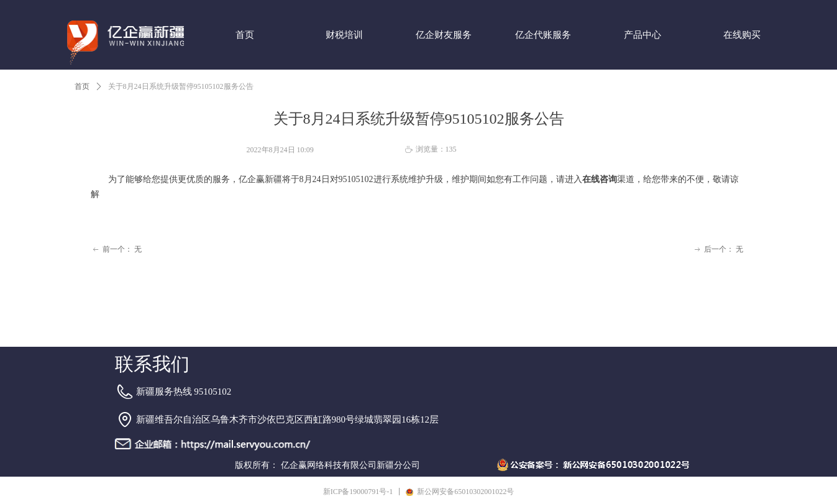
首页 (82, 86)
